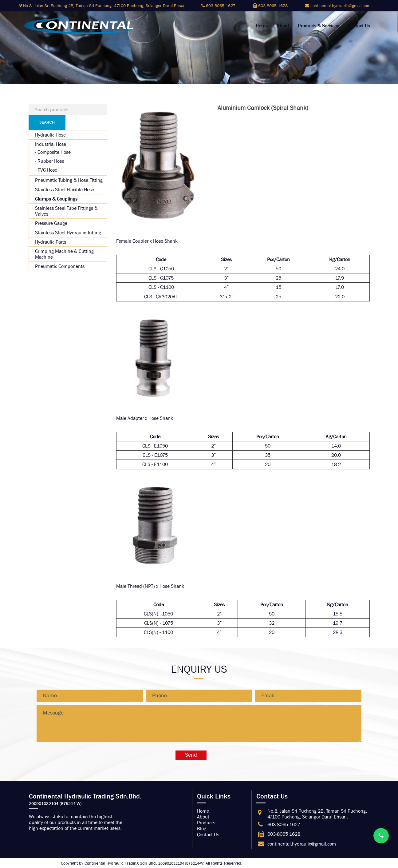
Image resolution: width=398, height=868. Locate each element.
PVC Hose (47, 170)
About (283, 26)
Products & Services (318, 26)
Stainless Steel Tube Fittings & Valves (66, 211)
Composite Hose (54, 152)
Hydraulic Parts (51, 242)
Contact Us (359, 26)
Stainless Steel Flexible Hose (65, 190)
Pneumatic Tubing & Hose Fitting (69, 180)
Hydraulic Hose (50, 135)
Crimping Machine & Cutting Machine (64, 254)
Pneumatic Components (60, 266)
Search (47, 122)
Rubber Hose (51, 161)
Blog (202, 828)
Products (206, 823)
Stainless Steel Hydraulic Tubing (68, 233)
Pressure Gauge (51, 223)
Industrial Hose (51, 144)
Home (262, 26)
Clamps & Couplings (56, 199)
